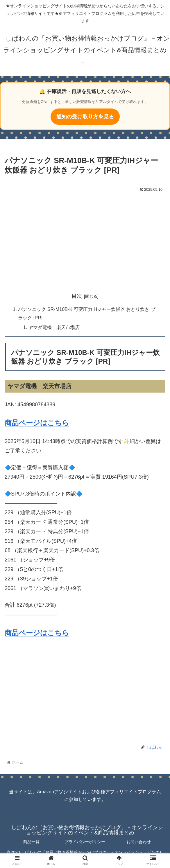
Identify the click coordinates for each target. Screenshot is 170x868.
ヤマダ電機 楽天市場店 (54, 327)
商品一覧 (31, 842)
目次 (77, 296)
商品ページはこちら (37, 423)
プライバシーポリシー (85, 842)
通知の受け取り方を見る (85, 117)
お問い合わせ (139, 842)
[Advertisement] (85, 238)
